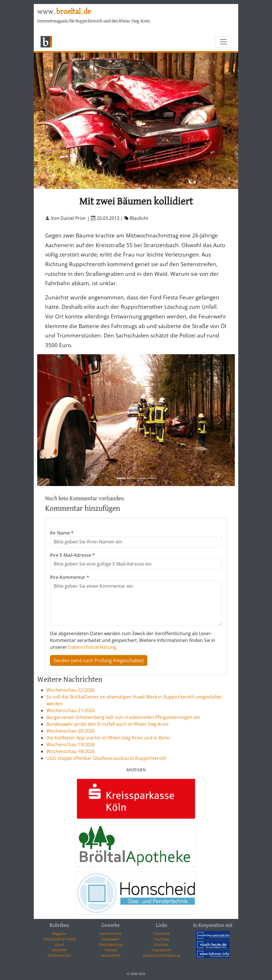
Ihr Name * (62, 533)
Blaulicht (59, 950)
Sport (59, 944)
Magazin (59, 933)
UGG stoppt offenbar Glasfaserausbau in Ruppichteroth (106, 758)
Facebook (162, 933)
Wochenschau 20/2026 (71, 731)
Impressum (162, 950)
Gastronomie (110, 933)
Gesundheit (111, 955)
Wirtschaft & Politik (59, 939)
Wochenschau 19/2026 (71, 745)
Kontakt (162, 944)
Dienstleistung (111, 944)
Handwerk (110, 939)
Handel (111, 950)
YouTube (162, 939)
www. (64, 12)
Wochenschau (59, 955)
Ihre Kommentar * (70, 577)
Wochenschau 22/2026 (71, 690)
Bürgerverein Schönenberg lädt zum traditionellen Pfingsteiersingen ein (123, 717)
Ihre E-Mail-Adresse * (72, 555)
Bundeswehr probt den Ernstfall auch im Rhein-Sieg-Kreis (107, 724)
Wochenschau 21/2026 (71, 710)
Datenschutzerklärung (92, 647)
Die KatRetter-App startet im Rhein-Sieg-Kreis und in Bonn (108, 738)
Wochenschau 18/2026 (71, 751)
